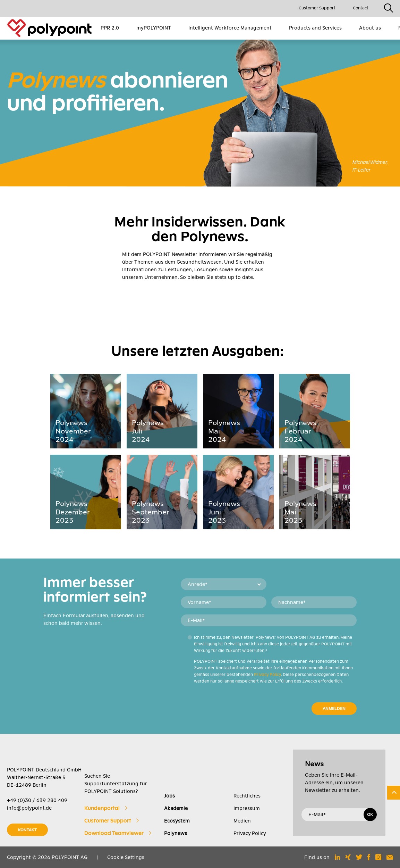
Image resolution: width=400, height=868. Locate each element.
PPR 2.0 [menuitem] (110, 28)
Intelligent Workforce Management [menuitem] (230, 28)
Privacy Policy (267, 675)
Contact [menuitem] (361, 8)
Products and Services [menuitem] (315, 28)
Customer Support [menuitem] (317, 8)
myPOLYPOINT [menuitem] (154, 28)
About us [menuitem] (370, 28)
